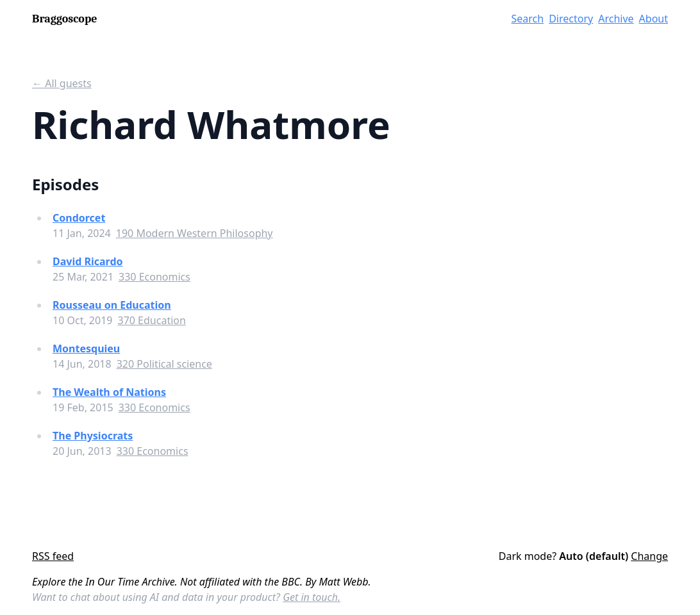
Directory (571, 19)
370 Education (151, 320)
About (654, 19)
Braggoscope (64, 19)
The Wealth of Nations (109, 392)
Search (528, 19)
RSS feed (53, 556)
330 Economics (154, 277)
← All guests (62, 83)
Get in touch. (312, 597)
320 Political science (164, 364)
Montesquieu (86, 348)
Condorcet (79, 218)
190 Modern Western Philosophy (195, 233)
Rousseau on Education (112, 305)
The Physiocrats (93, 436)
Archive (616, 19)
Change (649, 556)
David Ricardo (88, 261)
